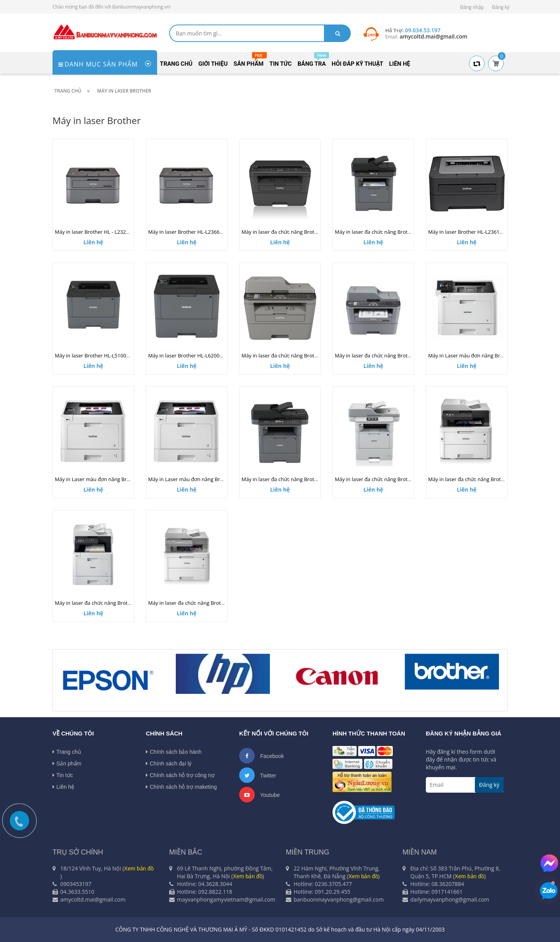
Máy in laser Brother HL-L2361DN (468, 232)
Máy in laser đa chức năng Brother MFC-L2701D (297, 355)
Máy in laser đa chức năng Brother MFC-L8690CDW (115, 603)
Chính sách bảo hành (174, 752)
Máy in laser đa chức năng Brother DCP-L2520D (297, 232)
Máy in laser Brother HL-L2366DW (188, 232)
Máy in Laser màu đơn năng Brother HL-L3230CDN (208, 479)
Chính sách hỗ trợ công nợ (180, 775)
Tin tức (63, 775)
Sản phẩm (67, 763)
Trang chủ (67, 752)
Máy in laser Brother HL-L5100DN (94, 355)
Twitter (258, 775)
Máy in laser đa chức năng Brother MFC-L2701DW (393, 355)
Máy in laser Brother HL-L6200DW (188, 355)
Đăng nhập (472, 7)
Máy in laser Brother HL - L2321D (94, 232)
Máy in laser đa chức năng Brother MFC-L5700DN (393, 232)
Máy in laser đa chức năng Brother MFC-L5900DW (300, 479)
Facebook (262, 756)
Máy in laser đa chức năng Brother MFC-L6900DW (393, 479)
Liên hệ (63, 787)
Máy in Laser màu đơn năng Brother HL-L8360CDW (488, 355)
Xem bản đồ (139, 868)
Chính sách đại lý (169, 763)
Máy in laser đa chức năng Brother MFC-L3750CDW (488, 479)
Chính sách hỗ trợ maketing (181, 787)
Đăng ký (501, 7)
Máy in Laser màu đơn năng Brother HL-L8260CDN (114, 479)
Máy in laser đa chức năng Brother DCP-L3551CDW (208, 603)
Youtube (260, 795)
